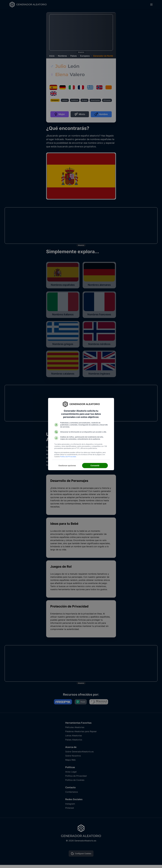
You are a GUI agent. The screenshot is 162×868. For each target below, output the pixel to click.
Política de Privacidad (68, 457)
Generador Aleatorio (85, 404)
